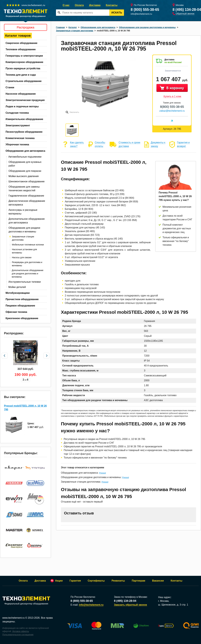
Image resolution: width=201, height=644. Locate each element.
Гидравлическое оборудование (26, 196)
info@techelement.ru (141, 14)
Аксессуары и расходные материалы (23, 212)
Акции (59, 581)
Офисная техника (16, 312)
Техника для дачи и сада (21, 75)
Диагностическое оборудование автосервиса (27, 203)
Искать (117, 13)
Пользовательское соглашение (18, 635)
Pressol (102, 473)
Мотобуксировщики (18, 293)
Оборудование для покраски (25, 171)
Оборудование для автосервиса (25, 151)
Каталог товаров (18, 36)
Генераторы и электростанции (24, 56)
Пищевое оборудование (20, 306)
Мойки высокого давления (24, 176)
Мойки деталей (17, 287)
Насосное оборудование (21, 94)
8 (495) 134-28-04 (187, 10)
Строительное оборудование (24, 81)
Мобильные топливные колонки (28, 245)
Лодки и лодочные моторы (22, 106)
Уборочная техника (17, 144)
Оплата (79, 5)
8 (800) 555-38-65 (145, 10)
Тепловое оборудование (21, 49)
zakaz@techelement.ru (172, 111)
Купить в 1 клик (172, 96)
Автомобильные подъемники (25, 157)
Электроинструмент (18, 125)
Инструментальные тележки (25, 282)
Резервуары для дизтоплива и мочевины (27, 264)
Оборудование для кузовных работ (25, 164)
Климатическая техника (20, 138)
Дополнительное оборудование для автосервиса (27, 221)
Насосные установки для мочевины (24, 251)
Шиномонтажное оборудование (27, 181)
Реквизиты (118, 581)
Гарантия (75, 581)
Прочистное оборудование (22, 299)
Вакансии (158, 581)
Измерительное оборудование (24, 119)
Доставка (95, 5)
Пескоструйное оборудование (24, 132)
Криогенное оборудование (22, 318)
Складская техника (17, 113)
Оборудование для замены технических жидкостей (24, 189)
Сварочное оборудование (21, 43)
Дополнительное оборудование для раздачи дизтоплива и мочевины (28, 274)
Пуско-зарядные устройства (23, 68)
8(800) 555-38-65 (172, 107)
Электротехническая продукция (25, 100)
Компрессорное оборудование (24, 62)
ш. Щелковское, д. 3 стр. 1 (173, 605)
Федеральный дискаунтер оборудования (26, 601)
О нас (66, 5)
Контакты (112, 5)
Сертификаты (96, 581)
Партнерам (138, 581)
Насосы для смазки (22, 257)
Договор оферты (21, 631)
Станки (10, 87)
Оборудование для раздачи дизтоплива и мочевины (24, 230)
